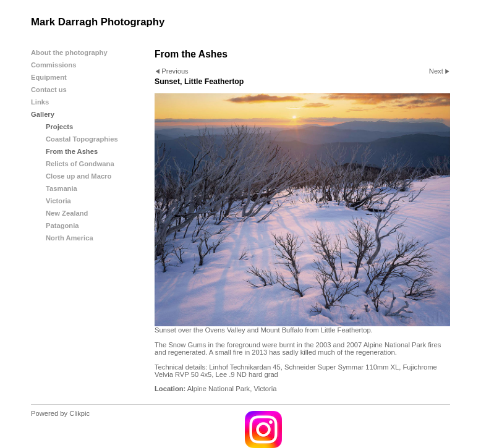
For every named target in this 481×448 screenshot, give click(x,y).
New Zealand (67, 213)
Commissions (53, 65)
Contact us (49, 90)
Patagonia (62, 226)
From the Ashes (72, 151)
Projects (59, 127)
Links (40, 102)
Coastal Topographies (82, 139)
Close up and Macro (79, 176)
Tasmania (62, 188)
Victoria (58, 201)
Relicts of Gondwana (80, 164)
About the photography (69, 53)
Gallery (43, 114)
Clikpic (79, 413)
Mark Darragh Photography (98, 22)
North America (70, 238)
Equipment (49, 77)
